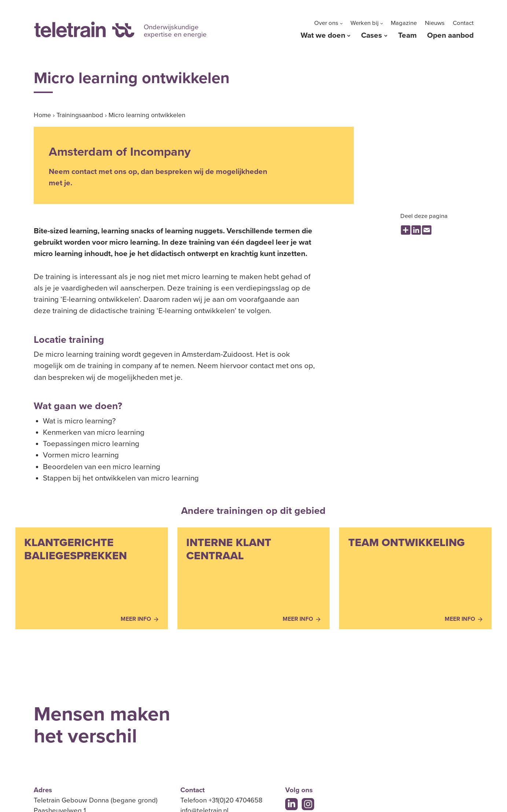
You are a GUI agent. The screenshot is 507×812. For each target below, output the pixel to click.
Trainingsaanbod (80, 115)
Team (407, 35)
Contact (463, 23)
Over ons (326, 23)
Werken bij (365, 23)
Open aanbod (450, 35)
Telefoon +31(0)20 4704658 (221, 800)
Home (42, 115)
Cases (372, 35)
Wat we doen (323, 35)
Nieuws (435, 23)
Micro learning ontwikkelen (147, 115)
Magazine (404, 23)
